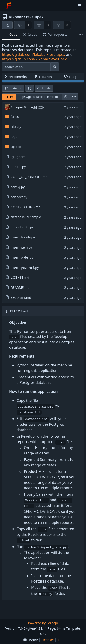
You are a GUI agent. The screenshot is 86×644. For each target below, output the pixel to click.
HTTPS (9, 97)
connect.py (19, 197)
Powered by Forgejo (43, 623)
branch (43, 77)
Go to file (44, 88)
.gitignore (18, 157)
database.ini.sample (26, 217)
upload (16, 147)
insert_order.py (22, 257)
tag (70, 77)
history (16, 127)
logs (14, 137)
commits (16, 77)
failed (15, 116)
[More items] (81, 35)
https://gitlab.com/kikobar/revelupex (33, 54)
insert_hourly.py (23, 237)
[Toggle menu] (80, 6)
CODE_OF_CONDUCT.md (29, 177)
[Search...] (55, 67)
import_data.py (22, 227)
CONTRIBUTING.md (26, 207)
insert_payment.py (25, 267)
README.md (20, 287)
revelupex (35, 17)
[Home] (9, 6)
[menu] (74, 97)
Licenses (48, 640)
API (60, 640)
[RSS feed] (7, 25)
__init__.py (18, 167)
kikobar (16, 17)
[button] (30, 88)
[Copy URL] (66, 97)
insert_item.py (21, 247)
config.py (18, 187)
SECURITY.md (21, 298)
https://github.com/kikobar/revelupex (34, 59)
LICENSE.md (20, 277)
